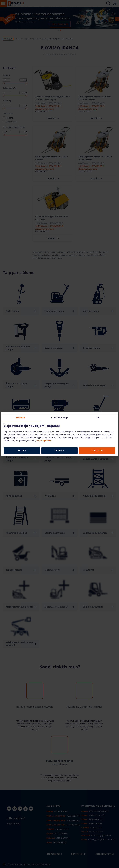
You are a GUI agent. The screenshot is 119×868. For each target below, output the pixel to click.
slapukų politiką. (44, 440)
